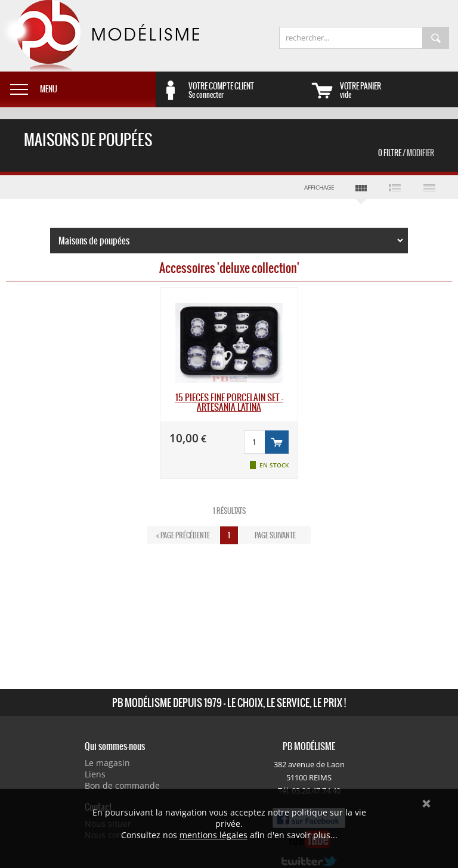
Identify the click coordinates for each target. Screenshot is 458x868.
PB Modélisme (100, 36)
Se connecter (247, 90)
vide (399, 90)
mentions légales (213, 835)
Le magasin (107, 763)
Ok (426, 804)
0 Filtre (406, 153)
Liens (95, 774)
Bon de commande (122, 785)
